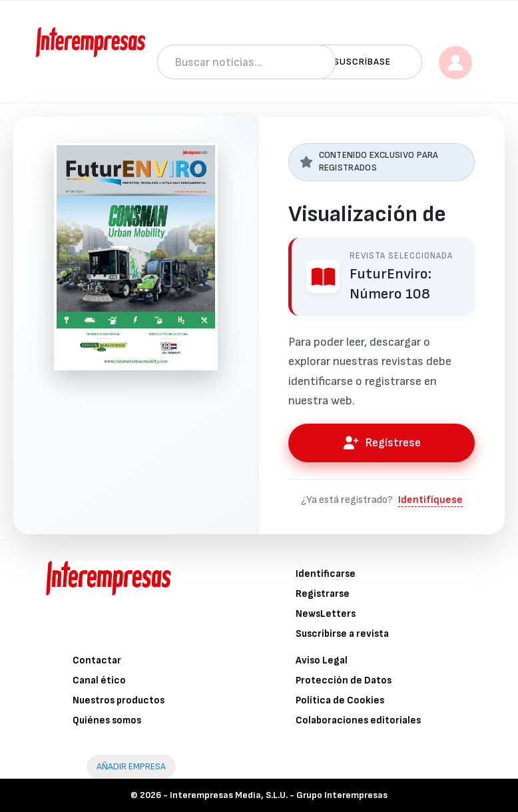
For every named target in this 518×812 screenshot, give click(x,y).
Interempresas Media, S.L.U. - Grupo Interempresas (279, 795)
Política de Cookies (340, 700)
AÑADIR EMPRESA (131, 766)
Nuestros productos (119, 700)
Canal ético (99, 680)
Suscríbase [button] (362, 62)
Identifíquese (430, 500)
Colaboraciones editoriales (358, 720)
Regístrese (382, 443)
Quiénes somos (107, 720)
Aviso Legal (322, 660)
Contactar (97, 660)
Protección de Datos (344, 680)
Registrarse (323, 594)
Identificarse (326, 574)
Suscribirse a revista (342, 634)
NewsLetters (326, 614)
